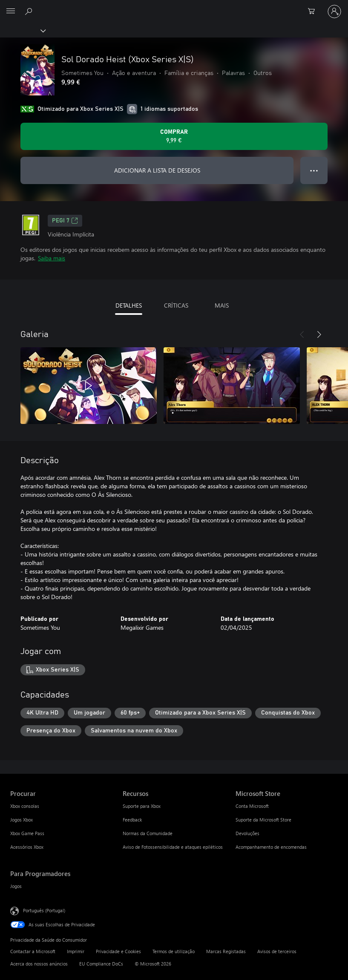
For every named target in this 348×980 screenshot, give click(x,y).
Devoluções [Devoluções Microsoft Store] (247, 833)
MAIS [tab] (222, 305)
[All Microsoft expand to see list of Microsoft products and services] (11, 12)
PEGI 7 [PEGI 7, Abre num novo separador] (65, 221)
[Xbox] (22, 30)
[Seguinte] (319, 334)
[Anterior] (302, 334)
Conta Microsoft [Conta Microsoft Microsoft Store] (252, 806)
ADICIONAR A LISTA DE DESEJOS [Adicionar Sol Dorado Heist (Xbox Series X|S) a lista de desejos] (157, 170)
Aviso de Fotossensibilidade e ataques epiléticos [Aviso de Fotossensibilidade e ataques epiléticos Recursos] (173, 847)
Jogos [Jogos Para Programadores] (16, 886)
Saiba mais (52, 258)
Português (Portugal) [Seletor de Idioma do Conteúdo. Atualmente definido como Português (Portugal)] (44, 910)
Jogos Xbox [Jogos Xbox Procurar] (22, 820)
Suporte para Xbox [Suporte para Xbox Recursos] (142, 806)
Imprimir (76, 951)
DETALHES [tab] (129, 305)
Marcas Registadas (226, 951)
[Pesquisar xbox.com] (30, 11)
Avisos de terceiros (277, 951)
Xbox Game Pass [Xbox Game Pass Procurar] (27, 833)
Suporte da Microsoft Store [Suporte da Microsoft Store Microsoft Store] (263, 820)
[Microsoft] (174, 6)
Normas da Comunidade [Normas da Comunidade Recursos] (148, 833)
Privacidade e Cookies (118, 951)
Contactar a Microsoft (33, 951)
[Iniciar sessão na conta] (334, 12)
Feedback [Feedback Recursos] (132, 820)
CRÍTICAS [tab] (176, 305)
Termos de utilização (174, 951)
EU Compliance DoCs (101, 964)
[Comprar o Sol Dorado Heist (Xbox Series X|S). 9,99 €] (174, 136)
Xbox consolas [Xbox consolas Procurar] (25, 806)
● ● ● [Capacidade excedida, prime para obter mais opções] (314, 170)
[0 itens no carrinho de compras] (314, 12)
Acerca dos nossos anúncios (39, 964)
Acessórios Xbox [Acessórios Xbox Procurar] (27, 847)
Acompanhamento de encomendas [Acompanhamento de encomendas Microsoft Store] (271, 847)
